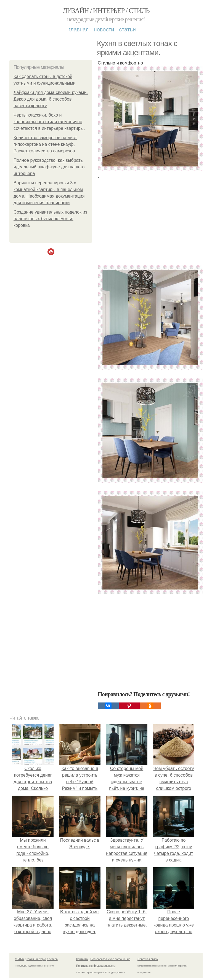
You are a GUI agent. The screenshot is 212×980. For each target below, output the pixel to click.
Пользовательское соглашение (110, 959)
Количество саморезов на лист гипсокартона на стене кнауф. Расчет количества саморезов (45, 144)
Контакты (82, 959)
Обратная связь (148, 959)
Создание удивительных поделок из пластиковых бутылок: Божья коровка (50, 219)
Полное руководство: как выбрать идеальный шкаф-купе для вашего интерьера (49, 167)
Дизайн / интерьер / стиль (106, 11)
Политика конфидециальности (96, 966)
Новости (104, 29)
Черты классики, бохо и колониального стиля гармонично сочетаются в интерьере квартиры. (49, 122)
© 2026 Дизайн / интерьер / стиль (36, 959)
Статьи (127, 29)
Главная (79, 29)
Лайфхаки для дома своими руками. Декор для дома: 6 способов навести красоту (51, 99)
